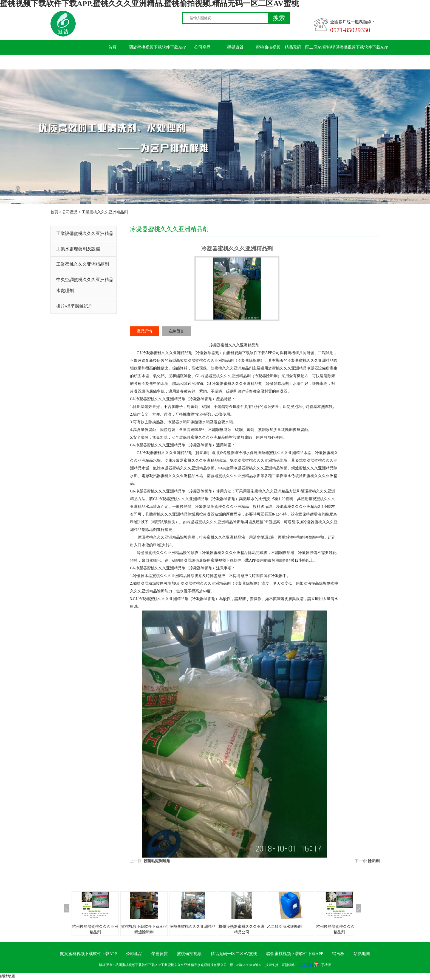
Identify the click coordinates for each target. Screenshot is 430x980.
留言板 (113, 62)
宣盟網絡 (288, 965)
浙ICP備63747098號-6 (246, 965)
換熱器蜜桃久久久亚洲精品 (193, 927)
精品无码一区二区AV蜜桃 (308, 47)
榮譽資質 (235, 47)
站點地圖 (362, 954)
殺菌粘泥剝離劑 (157, 861)
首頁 (112, 47)
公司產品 (202, 47)
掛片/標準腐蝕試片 (74, 306)
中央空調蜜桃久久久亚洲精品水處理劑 (85, 285)
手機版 (326, 965)
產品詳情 (145, 331)
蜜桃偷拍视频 (268, 47)
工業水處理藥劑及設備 (78, 249)
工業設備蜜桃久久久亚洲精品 (85, 233)
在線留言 (176, 331)
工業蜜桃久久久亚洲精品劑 (105, 212)
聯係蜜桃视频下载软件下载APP (360, 47)
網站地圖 (8, 976)
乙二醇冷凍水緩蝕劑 (284, 927)
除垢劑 (374, 861)
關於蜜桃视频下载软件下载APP (157, 47)
